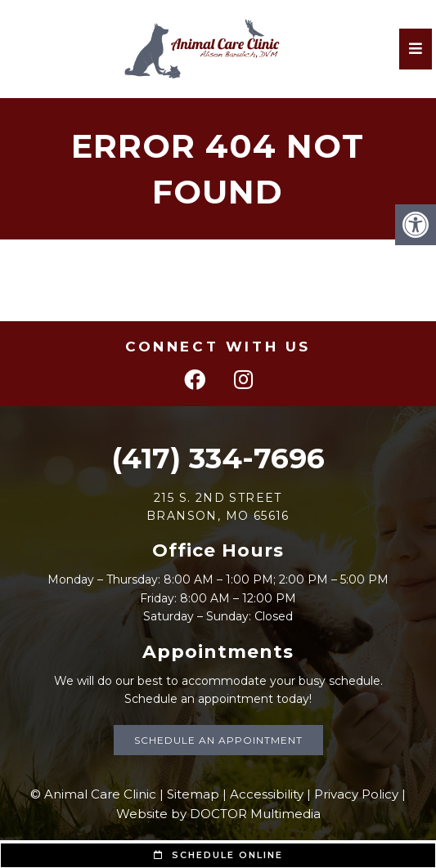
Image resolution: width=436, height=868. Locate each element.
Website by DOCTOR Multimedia (218, 814)
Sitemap (193, 794)
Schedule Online (218, 855)
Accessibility (267, 794)
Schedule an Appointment (218, 740)
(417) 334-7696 (218, 458)
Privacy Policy (356, 794)
